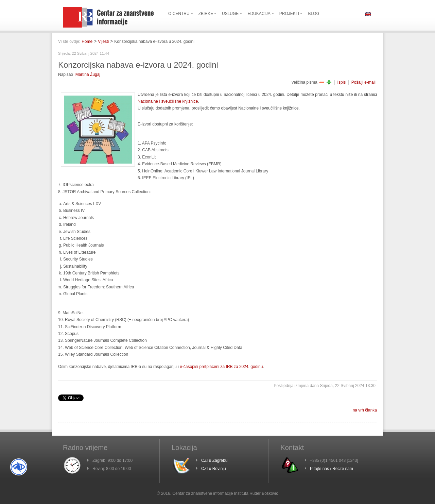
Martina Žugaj (88, 74)
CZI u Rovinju (214, 469)
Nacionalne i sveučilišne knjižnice (168, 101)
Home (87, 41)
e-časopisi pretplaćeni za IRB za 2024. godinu (221, 367)
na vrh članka (365, 410)
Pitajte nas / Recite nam (332, 469)
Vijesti (103, 41)
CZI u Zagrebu (214, 460)
